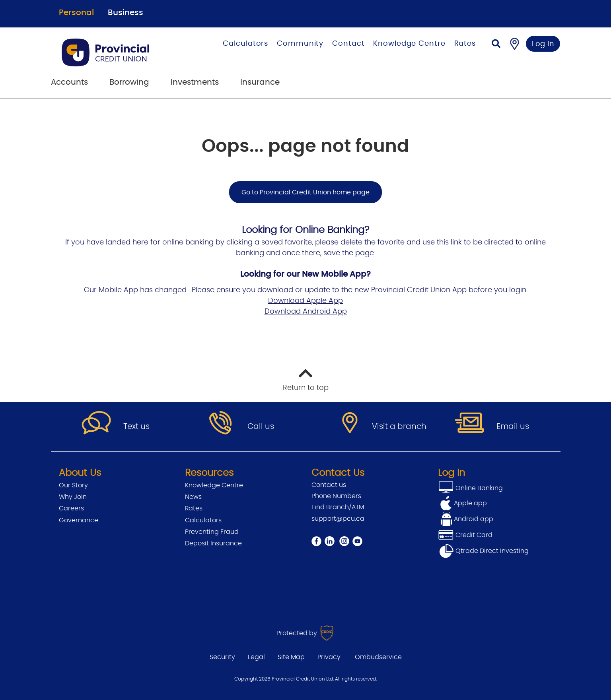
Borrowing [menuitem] (129, 82)
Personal (76, 13)
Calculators (245, 44)
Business (126, 13)
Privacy (329, 657)
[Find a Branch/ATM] (515, 44)
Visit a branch (399, 427)
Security (222, 657)
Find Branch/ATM (338, 507)
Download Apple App (305, 301)
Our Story (73, 485)
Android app (474, 519)
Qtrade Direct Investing (483, 551)
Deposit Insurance (213, 543)
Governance (79, 520)
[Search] (496, 45)
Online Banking (478, 488)
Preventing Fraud (212, 532)
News (193, 497)
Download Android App (306, 312)
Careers (71, 508)
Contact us (329, 485)
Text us (136, 427)
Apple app (470, 503)
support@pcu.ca (338, 519)
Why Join (73, 497)
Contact (348, 44)
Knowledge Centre (409, 44)
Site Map (291, 657)
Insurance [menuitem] (260, 82)
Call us (261, 427)
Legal (256, 657)
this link (449, 242)
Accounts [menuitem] (69, 82)
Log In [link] (543, 44)
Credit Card (465, 535)
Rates (465, 44)
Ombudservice (378, 657)
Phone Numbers (336, 496)
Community (300, 44)
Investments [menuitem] (195, 82)
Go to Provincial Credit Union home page (305, 192)
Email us (513, 427)
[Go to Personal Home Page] (120, 52)
